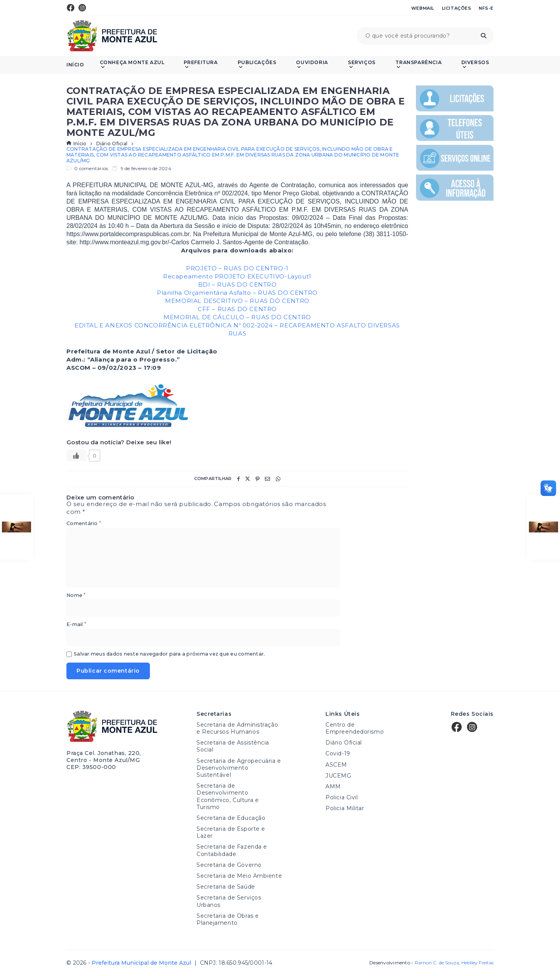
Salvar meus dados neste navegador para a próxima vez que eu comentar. (169, 654)
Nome (76, 596)
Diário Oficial (112, 144)
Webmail (423, 8)
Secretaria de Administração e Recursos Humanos (237, 728)
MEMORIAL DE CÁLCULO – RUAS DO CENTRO (237, 317)
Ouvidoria (312, 65)
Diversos (475, 65)
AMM (333, 786)
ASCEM (336, 765)
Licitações (457, 8)
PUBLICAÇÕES (257, 65)
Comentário (84, 524)
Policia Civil (342, 797)
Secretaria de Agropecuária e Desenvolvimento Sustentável (239, 768)
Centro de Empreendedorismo (355, 728)
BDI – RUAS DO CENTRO (237, 284)
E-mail (76, 625)
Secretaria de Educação (231, 818)
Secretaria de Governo (229, 865)
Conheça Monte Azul (132, 65)
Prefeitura (201, 65)
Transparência (418, 65)
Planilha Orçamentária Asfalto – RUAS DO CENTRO (237, 293)
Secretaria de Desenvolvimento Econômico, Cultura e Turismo (228, 796)
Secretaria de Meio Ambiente (239, 876)
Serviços (362, 65)
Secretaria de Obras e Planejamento (228, 919)
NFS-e (486, 8)
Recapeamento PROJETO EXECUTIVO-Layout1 (237, 276)
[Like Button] (76, 456)
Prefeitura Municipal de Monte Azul (112, 36)
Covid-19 (338, 753)
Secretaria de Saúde (226, 887)
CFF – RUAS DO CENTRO (237, 309)
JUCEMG (338, 776)
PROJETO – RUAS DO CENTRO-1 (237, 268)
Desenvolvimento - (414, 963)
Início (75, 65)
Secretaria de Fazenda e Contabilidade (232, 850)
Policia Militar (345, 808)
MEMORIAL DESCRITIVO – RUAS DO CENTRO (237, 301)
